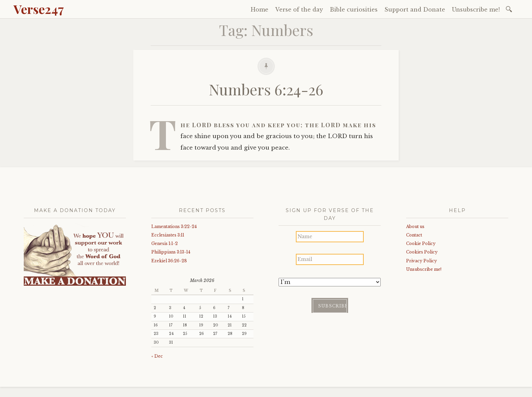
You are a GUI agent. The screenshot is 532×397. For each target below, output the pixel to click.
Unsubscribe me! (476, 10)
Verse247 (39, 9)
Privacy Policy (422, 261)
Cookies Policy (422, 252)
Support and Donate (415, 10)
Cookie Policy (421, 243)
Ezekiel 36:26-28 (169, 261)
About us (415, 226)
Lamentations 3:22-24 (174, 226)
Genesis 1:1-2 (165, 243)
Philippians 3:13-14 (171, 252)
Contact (414, 235)
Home (260, 10)
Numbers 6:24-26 (266, 89)
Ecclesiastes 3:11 (168, 235)
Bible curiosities (354, 10)
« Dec (157, 356)
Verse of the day (299, 10)
